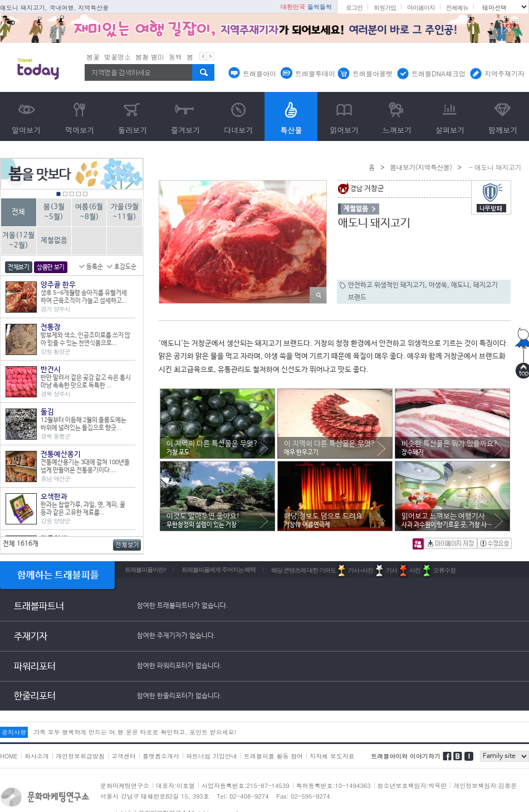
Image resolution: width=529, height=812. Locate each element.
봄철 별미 (150, 57)
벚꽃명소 (117, 57)
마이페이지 (421, 8)
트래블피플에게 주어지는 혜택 (219, 570)
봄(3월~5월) (54, 212)
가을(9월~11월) (125, 212)
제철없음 (54, 240)
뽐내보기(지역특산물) (421, 167)
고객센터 (124, 756)
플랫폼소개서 (161, 756)
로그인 (354, 8)
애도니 (460, 285)
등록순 (95, 267)
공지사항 (14, 732)
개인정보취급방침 (80, 756)
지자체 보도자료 (332, 756)
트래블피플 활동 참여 (273, 756)
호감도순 (125, 267)
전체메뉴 (457, 8)
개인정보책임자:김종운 (485, 786)
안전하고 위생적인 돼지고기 (386, 285)
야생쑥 (438, 285)
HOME (9, 756)
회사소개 (37, 756)
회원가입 (385, 8)
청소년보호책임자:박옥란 (412, 786)
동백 (175, 57)
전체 (18, 212)
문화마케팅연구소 (125, 786)
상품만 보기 (51, 268)
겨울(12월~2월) (18, 240)
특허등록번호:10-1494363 (334, 786)
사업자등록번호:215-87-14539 (246, 786)
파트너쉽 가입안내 (212, 756)
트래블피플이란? (145, 570)
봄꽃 (93, 57)
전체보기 (19, 268)
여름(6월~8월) (89, 212)
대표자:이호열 (175, 786)
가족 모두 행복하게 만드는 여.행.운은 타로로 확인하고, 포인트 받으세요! (135, 732)
